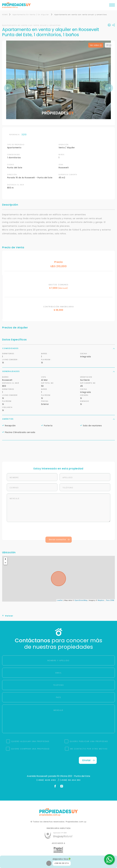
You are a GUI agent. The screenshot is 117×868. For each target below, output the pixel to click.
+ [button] (6, 559)
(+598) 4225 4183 (47, 780)
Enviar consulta (59, 540)
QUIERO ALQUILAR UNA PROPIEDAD (30, 742)
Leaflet (60, 601)
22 (109, 45)
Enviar (89, 761)
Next (109, 88)
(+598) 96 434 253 (70, 780)
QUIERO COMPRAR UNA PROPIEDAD (30, 749)
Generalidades (58, 372)
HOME (5, 15)
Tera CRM (110, 601)
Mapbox (101, 601)
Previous (8, 88)
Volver (8, 616)
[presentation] (59, 530)
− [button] (6, 563)
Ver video (96, 45)
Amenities (58, 419)
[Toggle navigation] (112, 6)
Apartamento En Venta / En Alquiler (31, 15)
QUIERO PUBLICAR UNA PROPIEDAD (89, 742)
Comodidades (58, 349)
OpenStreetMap (81, 601)
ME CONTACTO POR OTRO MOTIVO (89, 749)
